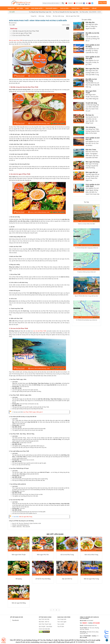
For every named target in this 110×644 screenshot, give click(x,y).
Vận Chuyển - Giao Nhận (45, 626)
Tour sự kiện (61, 624)
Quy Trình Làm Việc (44, 619)
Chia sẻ (11, 25)
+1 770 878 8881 (86, 636)
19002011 (69, 3)
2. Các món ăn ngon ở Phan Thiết (22, 33)
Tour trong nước (62, 619)
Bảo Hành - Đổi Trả (44, 622)
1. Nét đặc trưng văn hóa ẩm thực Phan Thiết (25, 31)
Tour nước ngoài (62, 622)
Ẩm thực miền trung (58, 16)
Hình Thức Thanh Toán (45, 624)
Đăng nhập (102, 2)
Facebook (15, 620)
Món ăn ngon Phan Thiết (73, 16)
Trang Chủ (34, 16)
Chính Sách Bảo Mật (44, 629)
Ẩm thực (48, 16)
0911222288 (78, 3)
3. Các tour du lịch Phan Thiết (20, 35)
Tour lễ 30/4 (61, 626)
